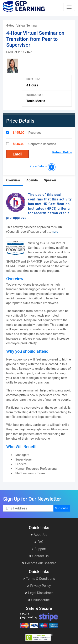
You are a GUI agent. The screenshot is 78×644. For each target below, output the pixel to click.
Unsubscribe (39, 600)
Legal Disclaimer (39, 593)
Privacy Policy (39, 586)
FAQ (39, 542)
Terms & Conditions (39, 579)
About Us (39, 535)
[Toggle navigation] (69, 7)
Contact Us (39, 556)
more (55, 232)
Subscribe (62, 508)
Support (39, 549)
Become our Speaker (39, 563)
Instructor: (35, 95)
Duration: (33, 79)
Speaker (50, 180)
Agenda (32, 180)
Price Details (39, 166)
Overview (13, 180)
